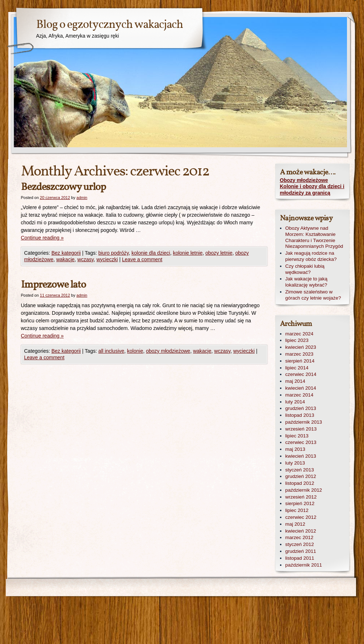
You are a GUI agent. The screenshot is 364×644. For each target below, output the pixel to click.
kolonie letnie (188, 253)
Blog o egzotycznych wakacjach (110, 25)
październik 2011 (304, 565)
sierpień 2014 (300, 361)
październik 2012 (304, 490)
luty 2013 (295, 463)
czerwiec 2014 (301, 374)
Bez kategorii (66, 253)
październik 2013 (304, 422)
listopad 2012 (300, 483)
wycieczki (107, 259)
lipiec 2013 (297, 436)
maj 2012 (295, 524)
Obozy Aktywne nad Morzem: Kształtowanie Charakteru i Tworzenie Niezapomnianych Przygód (314, 237)
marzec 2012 (300, 537)
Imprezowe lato (53, 285)
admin (82, 198)
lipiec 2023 (297, 340)
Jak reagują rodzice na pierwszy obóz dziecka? (311, 256)
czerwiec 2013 (301, 442)
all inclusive (111, 351)
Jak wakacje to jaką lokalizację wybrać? (307, 282)
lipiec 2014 (297, 368)
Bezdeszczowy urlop (63, 187)
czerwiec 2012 (301, 517)
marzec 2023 (300, 354)
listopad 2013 (300, 415)
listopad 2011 (300, 558)
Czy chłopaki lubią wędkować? (305, 269)
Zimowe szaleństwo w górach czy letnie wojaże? (313, 295)
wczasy (86, 259)
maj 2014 (295, 381)
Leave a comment (142, 259)
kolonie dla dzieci (151, 253)
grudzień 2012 (301, 476)
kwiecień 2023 (301, 347)
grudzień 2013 (301, 408)
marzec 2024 (300, 334)
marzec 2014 (300, 395)
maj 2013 (295, 449)
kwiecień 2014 (301, 388)
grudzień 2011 (301, 551)
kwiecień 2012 (301, 531)
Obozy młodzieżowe (304, 180)
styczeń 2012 (300, 544)
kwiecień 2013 (301, 456)
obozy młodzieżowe (168, 351)
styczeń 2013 (300, 470)
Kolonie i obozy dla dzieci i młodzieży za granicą (312, 190)
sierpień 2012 (300, 503)
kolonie (135, 351)
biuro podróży (113, 253)
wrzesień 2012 (301, 497)
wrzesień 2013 (301, 429)
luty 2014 (295, 402)
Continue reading (42, 238)
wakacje (65, 259)
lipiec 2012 (297, 510)
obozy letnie (219, 253)
